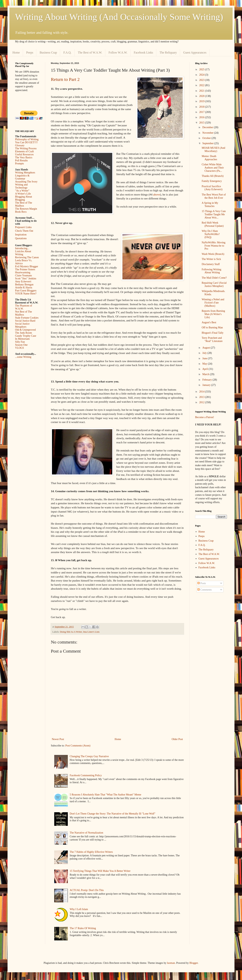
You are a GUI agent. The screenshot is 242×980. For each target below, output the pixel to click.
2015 (202, 123)
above (157, 194)
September (208, 143)
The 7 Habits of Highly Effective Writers (91, 852)
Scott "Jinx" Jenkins (26, 279)
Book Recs (21, 212)
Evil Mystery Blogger (27, 266)
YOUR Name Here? (26, 294)
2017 (202, 112)
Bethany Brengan (24, 285)
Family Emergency (212, 181)
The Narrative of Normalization (86, 833)
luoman (171, 963)
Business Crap (48, 52)
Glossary (20, 145)
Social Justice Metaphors (22, 325)
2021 (202, 91)
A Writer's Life (23, 194)
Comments (205, 590)
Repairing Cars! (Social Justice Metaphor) (214, 284)
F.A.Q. (67, 52)
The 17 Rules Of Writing (83, 928)
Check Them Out (24, 231)
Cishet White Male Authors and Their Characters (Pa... (213, 168)
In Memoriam (22, 339)
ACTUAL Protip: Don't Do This (87, 890)
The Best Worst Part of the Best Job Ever (214, 196)
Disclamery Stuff (211, 264)
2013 (202, 397)
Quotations (21, 238)
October (207, 138)
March (206, 374)
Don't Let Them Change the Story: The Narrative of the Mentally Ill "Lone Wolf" (113, 814)
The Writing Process (26, 148)
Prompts (19, 164)
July (205, 353)
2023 (202, 80)
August (206, 348)
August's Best (209, 322)
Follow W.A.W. (118, 52)
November (208, 133)
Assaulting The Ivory (26, 182)
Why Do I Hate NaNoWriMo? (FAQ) (211, 234)
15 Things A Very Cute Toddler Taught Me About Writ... (214, 214)
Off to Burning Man (212, 328)
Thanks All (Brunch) (213, 176)
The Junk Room (23, 333)
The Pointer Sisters (25, 269)
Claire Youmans (23, 275)
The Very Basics (24, 157)
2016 (202, 117)
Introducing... (22, 248)
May (205, 364)
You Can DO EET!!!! (26, 142)
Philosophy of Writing (27, 139)
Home (16, 52)
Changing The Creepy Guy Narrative (89, 756)
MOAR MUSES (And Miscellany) (213, 149)
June (205, 358)
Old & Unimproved (25, 330)
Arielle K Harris (24, 288)
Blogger (194, 963)
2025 (202, 69)
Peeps (30, 52)
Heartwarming (23, 272)
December (208, 127)
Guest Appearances (195, 52)
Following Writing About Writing (211, 271)
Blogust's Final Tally (213, 333)
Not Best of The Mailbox (24, 313)
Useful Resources (24, 154)
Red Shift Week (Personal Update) (213, 224)
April (205, 369)
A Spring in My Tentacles (210, 205)
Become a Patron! (205, 417)
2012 (202, 402)
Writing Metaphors (25, 173)
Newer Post (58, 739)
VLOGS (19, 348)
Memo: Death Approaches (209, 158)
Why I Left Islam (79, 909)
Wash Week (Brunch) (213, 254)
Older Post (177, 739)
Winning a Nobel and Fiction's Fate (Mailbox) (213, 303)
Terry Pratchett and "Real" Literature (212, 339)
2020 (202, 96)
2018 (202, 107)
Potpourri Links (23, 227)
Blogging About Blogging (24, 198)
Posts (202, 583)
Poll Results (21, 161)
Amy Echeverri (23, 282)
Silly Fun (20, 342)
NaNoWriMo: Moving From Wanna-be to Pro (214, 246)
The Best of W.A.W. (90, 52)
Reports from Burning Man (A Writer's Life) (213, 314)
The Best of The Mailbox (24, 204)
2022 (202, 85)
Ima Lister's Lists (91, 632)
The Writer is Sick (211, 259)
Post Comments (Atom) (78, 746)
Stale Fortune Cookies (27, 318)
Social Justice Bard (25, 321)
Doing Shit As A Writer (71, 632)
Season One (21, 345)
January (207, 385)
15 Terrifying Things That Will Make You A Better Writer (100, 871)
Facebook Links (143, 52)
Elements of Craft (24, 151)
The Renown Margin (26, 209)
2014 (202, 392)
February (207, 380)
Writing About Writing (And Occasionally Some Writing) (119, 17)
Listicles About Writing (23, 253)
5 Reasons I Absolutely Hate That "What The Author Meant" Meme (105, 795)
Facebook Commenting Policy (86, 775)
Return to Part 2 (65, 79)
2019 (202, 101)
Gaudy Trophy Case (26, 336)
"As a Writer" (22, 191)
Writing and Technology (21, 186)
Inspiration (21, 235)
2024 (202, 75)
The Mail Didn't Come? (214, 278)
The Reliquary (168, 52)
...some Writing (23, 357)
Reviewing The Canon (27, 257)
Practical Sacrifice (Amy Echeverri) (212, 188)
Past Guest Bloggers (26, 291)
